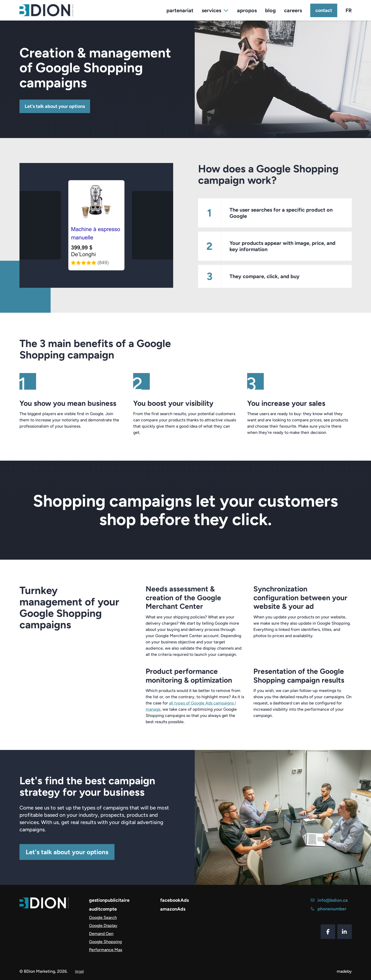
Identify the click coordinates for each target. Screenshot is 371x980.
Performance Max (106, 950)
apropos (247, 10)
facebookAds (174, 900)
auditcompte (103, 909)
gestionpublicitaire (109, 900)
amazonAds (173, 909)
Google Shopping (105, 942)
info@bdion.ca (330, 900)
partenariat (180, 10)
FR (349, 10)
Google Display (103, 926)
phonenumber (329, 909)
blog (270, 10)
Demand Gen (101, 934)
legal (79, 971)
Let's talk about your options (55, 106)
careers (293, 10)
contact (324, 10)
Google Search (103, 917)
